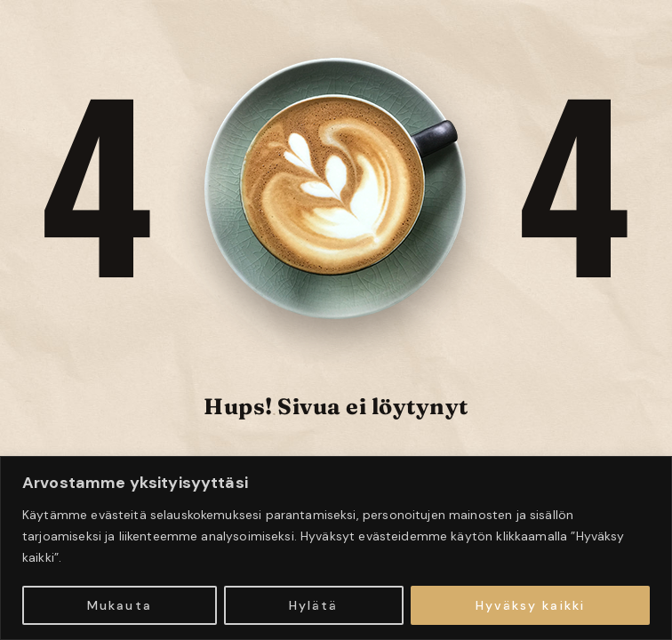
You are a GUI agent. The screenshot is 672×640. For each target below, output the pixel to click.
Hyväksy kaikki (530, 605)
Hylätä (314, 605)
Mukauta (120, 605)
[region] (336, 548)
